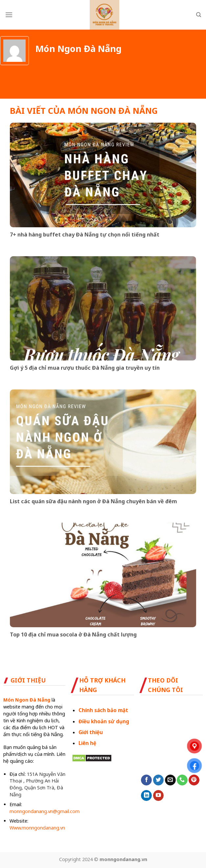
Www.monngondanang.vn (37, 828)
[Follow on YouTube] (159, 796)
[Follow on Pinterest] (194, 780)
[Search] (199, 15)
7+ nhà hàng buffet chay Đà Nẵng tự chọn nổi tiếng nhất (85, 235)
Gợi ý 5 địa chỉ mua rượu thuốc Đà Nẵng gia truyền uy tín (85, 368)
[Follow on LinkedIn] (146, 796)
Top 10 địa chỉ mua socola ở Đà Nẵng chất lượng (73, 635)
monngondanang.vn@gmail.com (45, 811)
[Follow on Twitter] (159, 780)
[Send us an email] (170, 780)
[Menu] (9, 15)
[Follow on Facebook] (146, 780)
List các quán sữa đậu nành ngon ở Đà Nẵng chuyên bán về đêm (93, 501)
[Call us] (182, 780)
